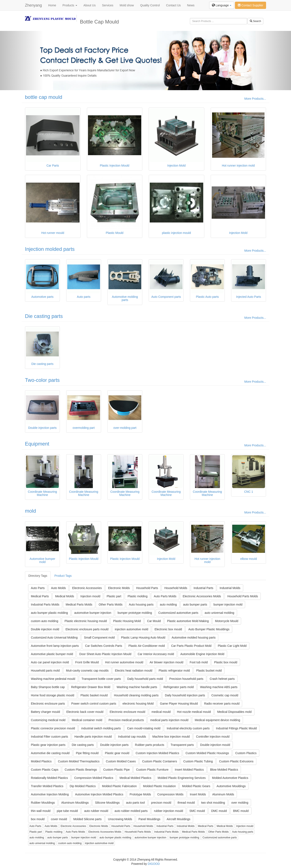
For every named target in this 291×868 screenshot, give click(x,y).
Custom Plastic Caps (45, 770)
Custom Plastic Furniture (152, 770)
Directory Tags (38, 576)
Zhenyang (33, 5)
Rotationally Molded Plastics (49, 778)
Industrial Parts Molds (45, 604)
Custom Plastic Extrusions (236, 761)
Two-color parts (42, 380)
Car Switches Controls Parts (104, 646)
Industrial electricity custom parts (188, 728)
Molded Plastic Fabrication (119, 786)
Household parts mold (45, 671)
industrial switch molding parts (101, 728)
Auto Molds (58, 588)
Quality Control (150, 5)
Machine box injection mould (171, 737)
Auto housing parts (141, 604)
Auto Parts (38, 588)
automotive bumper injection (93, 613)
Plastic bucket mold (209, 671)
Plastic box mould (226, 662)
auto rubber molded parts (131, 811)
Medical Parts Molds (79, 604)
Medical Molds (65, 596)
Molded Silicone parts (88, 819)
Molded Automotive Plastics (230, 778)
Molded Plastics (41, 761)
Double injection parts (114, 745)
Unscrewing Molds (120, 819)
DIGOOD (154, 864)
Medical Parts (40, 596)
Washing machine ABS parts (219, 687)
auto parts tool (135, 803)
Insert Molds (198, 794)
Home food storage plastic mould (53, 695)
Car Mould (154, 621)
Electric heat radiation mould (134, 671)
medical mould (161, 712)
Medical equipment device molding (218, 720)
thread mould (186, 803)
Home (52, 5)
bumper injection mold (228, 604)
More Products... (255, 99)
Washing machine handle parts (137, 687)
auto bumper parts (195, 604)
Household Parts (147, 588)
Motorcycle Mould (227, 621)
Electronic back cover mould (85, 712)
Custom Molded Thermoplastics (79, 761)
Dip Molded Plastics (83, 786)
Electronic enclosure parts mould (87, 629)
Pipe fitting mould (87, 753)
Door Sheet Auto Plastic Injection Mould (105, 654)
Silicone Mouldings (107, 803)
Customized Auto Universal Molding (54, 638)
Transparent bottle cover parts (101, 679)
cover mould (59, 819)
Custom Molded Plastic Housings (207, 753)
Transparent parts (182, 745)
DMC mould (219, 811)
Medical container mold (87, 720)
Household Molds (176, 588)
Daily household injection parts (185, 695)
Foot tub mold (199, 662)
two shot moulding (213, 803)
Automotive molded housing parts (194, 638)
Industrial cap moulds (132, 737)
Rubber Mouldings (43, 803)
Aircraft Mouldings (178, 819)
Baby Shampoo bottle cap (48, 687)
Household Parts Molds (243, 596)
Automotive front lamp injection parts (55, 646)
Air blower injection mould (166, 662)
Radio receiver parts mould (222, 704)
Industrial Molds (230, 588)
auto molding (168, 604)
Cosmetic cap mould (225, 695)
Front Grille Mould (87, 662)
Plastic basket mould (94, 695)
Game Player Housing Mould (179, 704)
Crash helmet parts (222, 679)
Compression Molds (170, 794)
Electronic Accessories (87, 588)
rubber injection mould (169, 811)
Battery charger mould (45, 712)
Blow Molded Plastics (224, 770)
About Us (90, 5)
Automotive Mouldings (231, 786)
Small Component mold (99, 638)
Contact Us (173, 5)
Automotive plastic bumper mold (52, 654)
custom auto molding (45, 621)
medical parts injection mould (169, 720)
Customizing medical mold (48, 720)
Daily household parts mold (145, 679)
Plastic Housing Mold (127, 621)
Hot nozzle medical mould (194, 712)
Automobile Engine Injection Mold (202, 654)
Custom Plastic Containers (160, 761)
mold (30, 511)
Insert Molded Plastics (189, 770)
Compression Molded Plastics (94, 778)
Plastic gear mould (117, 753)
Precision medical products (126, 720)
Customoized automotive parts (178, 613)
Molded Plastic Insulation (159, 786)
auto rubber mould (96, 811)
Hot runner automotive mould (124, 662)
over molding (240, 803)
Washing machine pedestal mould (53, 679)
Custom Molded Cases (121, 761)
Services (108, 5)
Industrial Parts (203, 588)
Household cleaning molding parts (136, 695)
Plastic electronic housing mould (86, 621)
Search (255, 21)
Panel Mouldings (150, 819)
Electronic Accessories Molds (202, 596)
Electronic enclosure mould (128, 712)
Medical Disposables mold (234, 712)
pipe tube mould (67, 811)
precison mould (161, 803)
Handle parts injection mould (93, 737)
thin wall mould (41, 811)
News (191, 5)
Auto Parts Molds (165, 596)
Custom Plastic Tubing (198, 761)
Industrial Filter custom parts (49, 737)
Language (222, 5)
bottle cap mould (44, 97)
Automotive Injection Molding (50, 794)
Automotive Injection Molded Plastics (99, 794)
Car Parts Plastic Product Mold (191, 646)
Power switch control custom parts (94, 704)
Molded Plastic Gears (196, 786)
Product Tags (63, 576)
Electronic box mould (168, 629)
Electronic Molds (119, 588)
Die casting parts (44, 316)
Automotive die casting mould (50, 753)
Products (70, 5)
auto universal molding (220, 613)
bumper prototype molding (135, 613)
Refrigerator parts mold (179, 687)
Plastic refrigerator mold (174, 671)
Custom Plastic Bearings (81, 770)
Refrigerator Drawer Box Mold (91, 687)
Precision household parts (186, 679)
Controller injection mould (213, 737)
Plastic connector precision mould (53, 728)
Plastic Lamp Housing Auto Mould (143, 638)
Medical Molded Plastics (135, 778)
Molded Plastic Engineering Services (182, 778)
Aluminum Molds (223, 794)
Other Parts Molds (110, 604)
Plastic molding (137, 596)
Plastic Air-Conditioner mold (147, 646)
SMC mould (197, 811)
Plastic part (114, 596)
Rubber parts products (150, 745)
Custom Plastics (246, 753)
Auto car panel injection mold (50, 662)
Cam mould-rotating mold (144, 728)
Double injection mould (215, 745)
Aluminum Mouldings (75, 803)
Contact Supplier (251, 5)
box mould (38, 819)
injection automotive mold (132, 629)
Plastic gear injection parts (48, 745)
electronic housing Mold (138, 704)
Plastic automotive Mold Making (188, 621)
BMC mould (241, 811)
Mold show (127, 5)
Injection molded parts (50, 249)
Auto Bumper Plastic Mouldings (209, 629)
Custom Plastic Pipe (116, 770)
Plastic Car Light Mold (232, 646)
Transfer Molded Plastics (47, 786)
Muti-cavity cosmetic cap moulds (87, 671)
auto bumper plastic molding (49, 613)
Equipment (37, 444)
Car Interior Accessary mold (156, 654)
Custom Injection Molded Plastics (157, 753)
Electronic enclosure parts (48, 704)
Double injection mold (45, 629)
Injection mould (90, 596)
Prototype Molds (140, 794)
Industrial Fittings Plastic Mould (236, 728)
